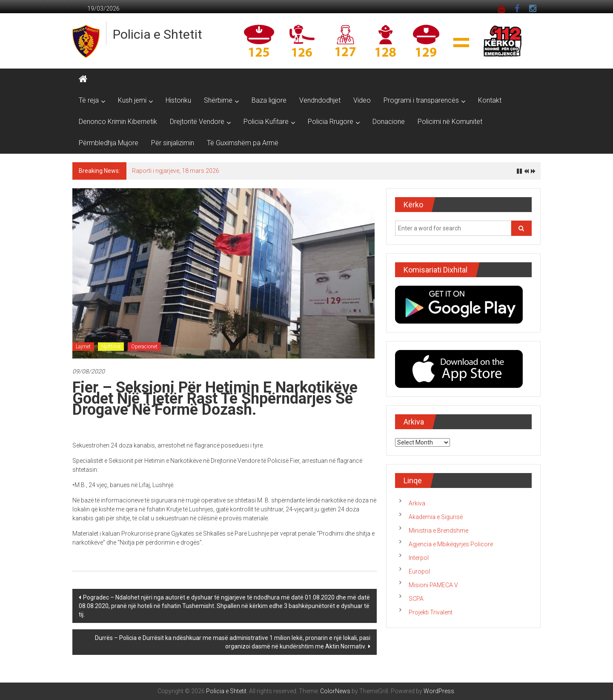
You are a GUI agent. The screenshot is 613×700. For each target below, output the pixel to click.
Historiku (178, 100)
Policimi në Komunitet (450, 122)
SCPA (416, 599)
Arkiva (417, 503)
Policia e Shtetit (158, 34)
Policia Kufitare (266, 122)
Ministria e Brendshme (438, 531)
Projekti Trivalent (431, 612)
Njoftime (111, 347)
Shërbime (218, 100)
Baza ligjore (269, 100)
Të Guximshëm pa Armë (243, 143)
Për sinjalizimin (173, 143)
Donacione (389, 122)
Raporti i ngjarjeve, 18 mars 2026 (176, 171)
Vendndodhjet (320, 100)
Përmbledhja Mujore (109, 143)
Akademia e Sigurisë (436, 517)
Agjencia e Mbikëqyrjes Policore (451, 544)
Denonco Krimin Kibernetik (118, 122)
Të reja (89, 100)
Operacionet (144, 347)
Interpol (419, 558)
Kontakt (490, 100)
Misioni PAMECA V (433, 585)
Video (362, 100)
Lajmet (83, 347)
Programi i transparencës (421, 100)
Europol (419, 571)
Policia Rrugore (331, 122)
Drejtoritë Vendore (197, 122)
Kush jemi (132, 100)
